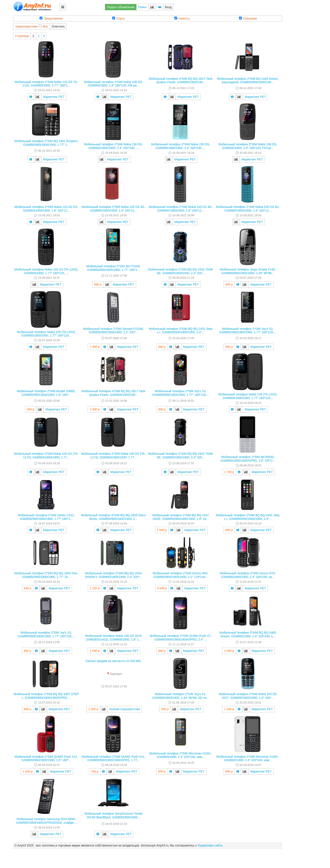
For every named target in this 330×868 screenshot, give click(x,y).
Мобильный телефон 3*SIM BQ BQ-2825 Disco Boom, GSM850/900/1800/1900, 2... (114, 517)
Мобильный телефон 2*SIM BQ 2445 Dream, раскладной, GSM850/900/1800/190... (248, 81)
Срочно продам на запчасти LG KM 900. (113, 661)
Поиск (142, 7)
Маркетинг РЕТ (54, 97)
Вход (168, 7)
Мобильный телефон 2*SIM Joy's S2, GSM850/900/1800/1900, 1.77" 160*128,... (248, 331)
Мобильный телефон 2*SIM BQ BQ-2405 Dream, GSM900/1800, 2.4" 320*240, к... (248, 634)
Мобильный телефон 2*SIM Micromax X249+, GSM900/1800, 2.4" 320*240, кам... (181, 755)
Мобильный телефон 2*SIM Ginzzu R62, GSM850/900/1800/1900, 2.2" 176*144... (181, 575)
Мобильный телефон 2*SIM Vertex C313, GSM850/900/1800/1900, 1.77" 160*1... (46, 517)
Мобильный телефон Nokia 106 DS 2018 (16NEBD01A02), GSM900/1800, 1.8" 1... (114, 638)
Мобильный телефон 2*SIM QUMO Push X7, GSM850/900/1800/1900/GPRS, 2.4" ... (181, 638)
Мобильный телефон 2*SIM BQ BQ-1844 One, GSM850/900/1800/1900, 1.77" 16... (46, 575)
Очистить (58, 26)
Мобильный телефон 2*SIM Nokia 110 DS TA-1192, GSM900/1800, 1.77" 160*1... (46, 84)
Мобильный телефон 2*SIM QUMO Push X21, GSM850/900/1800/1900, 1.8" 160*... (46, 758)
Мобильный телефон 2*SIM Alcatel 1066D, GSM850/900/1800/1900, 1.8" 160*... (46, 393)
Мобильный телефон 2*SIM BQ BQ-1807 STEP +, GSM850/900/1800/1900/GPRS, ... (46, 696)
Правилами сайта (210, 845)
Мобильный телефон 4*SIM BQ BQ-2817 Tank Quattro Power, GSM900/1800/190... (181, 81)
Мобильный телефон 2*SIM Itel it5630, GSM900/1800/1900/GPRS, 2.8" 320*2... (248, 459)
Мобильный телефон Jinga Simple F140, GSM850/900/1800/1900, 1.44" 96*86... (248, 271)
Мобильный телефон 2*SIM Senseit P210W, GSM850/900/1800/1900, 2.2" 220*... (113, 331)
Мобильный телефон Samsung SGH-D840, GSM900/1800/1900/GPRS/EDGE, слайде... (46, 821)
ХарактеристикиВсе (31, 26)
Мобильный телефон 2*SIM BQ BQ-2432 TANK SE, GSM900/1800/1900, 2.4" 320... (181, 271)
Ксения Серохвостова (125, 709)
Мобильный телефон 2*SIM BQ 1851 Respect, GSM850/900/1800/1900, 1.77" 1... (46, 143)
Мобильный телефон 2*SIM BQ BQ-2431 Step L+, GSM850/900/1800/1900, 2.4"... (181, 331)
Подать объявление (121, 7)
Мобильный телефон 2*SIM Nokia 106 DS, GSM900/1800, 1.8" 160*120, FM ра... (113, 84)
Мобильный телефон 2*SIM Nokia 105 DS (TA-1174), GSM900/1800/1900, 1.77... (46, 456)
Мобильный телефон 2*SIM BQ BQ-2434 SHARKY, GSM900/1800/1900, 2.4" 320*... (113, 575)
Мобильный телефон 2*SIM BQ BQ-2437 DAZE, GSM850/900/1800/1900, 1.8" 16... (181, 517)
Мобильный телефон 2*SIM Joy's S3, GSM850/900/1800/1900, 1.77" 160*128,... (181, 393)
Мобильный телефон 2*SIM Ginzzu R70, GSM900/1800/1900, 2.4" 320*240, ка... (248, 575)
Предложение (51, 18)
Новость (182, 18)
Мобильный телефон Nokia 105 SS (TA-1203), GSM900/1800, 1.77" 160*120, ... (46, 271)
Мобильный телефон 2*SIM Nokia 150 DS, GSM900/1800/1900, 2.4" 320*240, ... (113, 146)
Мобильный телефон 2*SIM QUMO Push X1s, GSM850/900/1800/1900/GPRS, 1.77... (114, 758)
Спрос (119, 18)
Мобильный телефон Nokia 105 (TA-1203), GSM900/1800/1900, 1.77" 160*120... (46, 334)
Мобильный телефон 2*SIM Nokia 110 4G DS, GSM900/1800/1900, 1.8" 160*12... (46, 209)
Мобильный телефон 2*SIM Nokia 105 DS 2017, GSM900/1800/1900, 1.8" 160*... (248, 696)
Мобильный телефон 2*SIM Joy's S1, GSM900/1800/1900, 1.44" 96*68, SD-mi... (181, 696)
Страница (22, 36)
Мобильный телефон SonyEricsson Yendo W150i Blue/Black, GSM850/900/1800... (113, 815)
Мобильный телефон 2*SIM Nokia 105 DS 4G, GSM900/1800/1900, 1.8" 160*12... (114, 209)
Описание (248, 18)
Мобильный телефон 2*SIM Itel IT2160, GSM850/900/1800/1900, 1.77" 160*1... (113, 268)
